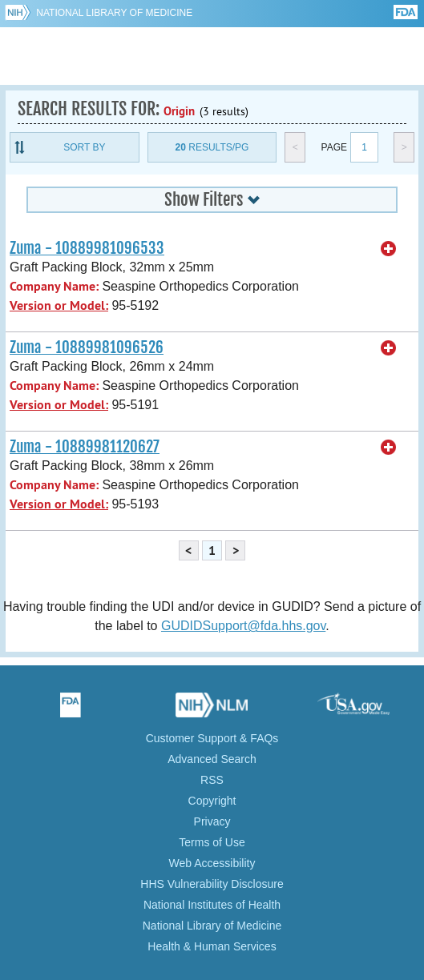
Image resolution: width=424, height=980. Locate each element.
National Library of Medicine (114, 13)
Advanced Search (212, 759)
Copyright (212, 801)
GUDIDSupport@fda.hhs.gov (243, 626)
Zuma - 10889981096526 (87, 347)
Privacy (212, 821)
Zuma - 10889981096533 (87, 248)
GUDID (212, 56)
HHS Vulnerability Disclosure (212, 884)
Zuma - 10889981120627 (85, 447)
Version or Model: (59, 305)
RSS (212, 780)
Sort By (84, 147)
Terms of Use (212, 842)
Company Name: (54, 286)
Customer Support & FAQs (212, 738)
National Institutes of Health (212, 905)
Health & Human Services (212, 946)
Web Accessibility (212, 863)
